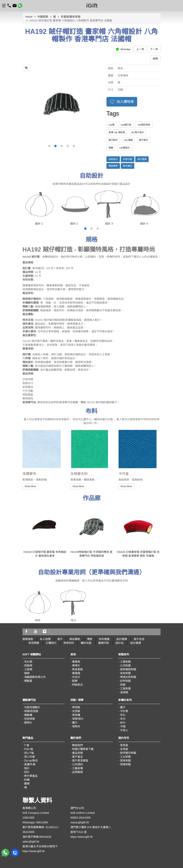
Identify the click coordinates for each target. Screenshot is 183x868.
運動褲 (28, 715)
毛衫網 (28, 662)
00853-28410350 (81, 818)
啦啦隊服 (30, 719)
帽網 (27, 673)
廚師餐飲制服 (128, 669)
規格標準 (113, 166)
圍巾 (75, 723)
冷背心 (124, 730)
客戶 (60, 639)
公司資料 (77, 764)
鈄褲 (27, 780)
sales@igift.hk (31, 842)
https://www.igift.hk (34, 851)
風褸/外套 (30, 764)
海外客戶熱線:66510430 (37, 837)
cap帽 (112, 125)
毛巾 (123, 719)
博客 (90, 639)
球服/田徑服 (31, 711)
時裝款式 (77, 685)
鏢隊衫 (28, 723)
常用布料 (69, 643)
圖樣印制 (104, 643)
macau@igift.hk (80, 822)
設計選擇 (142, 159)
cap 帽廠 (128, 140)
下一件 (154, 49)
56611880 (42, 822)
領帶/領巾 (78, 719)
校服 (123, 685)
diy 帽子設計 (138, 132)
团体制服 (125, 761)
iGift (92, 5)
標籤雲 (28, 681)
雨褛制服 (125, 764)
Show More (30, 486)
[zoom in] (26, 68)
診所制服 (125, 681)
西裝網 (28, 666)
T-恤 (26, 745)
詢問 (155, 59)
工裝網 (28, 669)
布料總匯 (104, 639)
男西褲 (76, 715)
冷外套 (124, 711)
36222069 (28, 832)
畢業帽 (76, 673)
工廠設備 (77, 768)
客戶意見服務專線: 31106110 (40, 827)
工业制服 (125, 757)
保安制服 (125, 673)
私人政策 (45, 639)
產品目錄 (77, 753)
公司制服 (125, 666)
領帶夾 (76, 726)
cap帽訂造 (126, 125)
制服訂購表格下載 (83, 749)
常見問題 (34, 643)
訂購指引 (51, 643)
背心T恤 (29, 753)
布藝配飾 (43, 17)
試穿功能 (128, 159)
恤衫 (27, 768)
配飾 (75, 681)
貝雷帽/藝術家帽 (71, 17)
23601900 (28, 818)
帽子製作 (113, 140)
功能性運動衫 (32, 707)
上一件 (140, 49)
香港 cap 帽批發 (117, 132)
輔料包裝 (86, 643)
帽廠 (111, 148)
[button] (49, 146)
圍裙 (27, 784)
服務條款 (28, 639)
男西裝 (76, 707)
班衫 (27, 772)
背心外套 (30, 757)
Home (29, 17)
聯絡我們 (77, 745)
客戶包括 (139, 639)
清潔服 (124, 692)
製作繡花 (128, 166)
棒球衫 (76, 666)
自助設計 (113, 159)
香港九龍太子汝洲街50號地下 (40, 846)
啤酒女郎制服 (128, 677)
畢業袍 (76, 662)
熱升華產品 (31, 776)
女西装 (124, 749)
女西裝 (76, 711)
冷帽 (123, 726)
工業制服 (125, 662)
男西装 (124, 745)
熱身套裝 (77, 669)
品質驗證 (77, 772)
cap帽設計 (125, 148)
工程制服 (125, 688)
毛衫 (123, 715)
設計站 (120, 643)
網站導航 (75, 639)
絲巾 (123, 723)
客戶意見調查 (80, 761)
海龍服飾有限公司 (35, 677)
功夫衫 (76, 677)
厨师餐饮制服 (128, 753)
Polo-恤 (29, 749)
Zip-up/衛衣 (31, 761)
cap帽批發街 (144, 125)
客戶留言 (77, 757)
